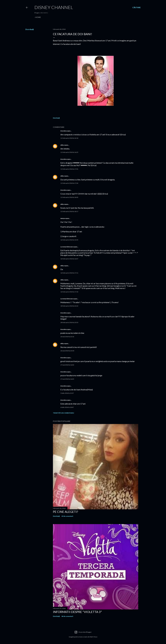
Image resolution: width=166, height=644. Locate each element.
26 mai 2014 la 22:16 (67, 337)
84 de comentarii (67, 616)
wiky (62, 145)
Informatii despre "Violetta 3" (77, 612)
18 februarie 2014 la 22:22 (69, 306)
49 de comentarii (67, 516)
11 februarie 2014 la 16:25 (69, 152)
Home (38, 17)
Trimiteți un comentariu (63, 413)
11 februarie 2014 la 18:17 (69, 211)
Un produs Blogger (83, 632)
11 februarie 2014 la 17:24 (69, 183)
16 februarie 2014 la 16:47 (69, 259)
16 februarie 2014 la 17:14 (69, 292)
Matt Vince (94, 637)
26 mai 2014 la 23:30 (67, 351)
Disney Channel (54, 7)
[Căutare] (136, 8)
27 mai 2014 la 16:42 (67, 365)
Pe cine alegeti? (65, 512)
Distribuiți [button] (30, 29)
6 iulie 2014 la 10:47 (67, 407)
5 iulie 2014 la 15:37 (67, 393)
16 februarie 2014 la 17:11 (69, 273)
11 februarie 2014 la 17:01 (69, 169)
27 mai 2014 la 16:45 (67, 379)
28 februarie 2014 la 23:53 (69, 322)
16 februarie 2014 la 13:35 (69, 240)
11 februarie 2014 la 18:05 (69, 197)
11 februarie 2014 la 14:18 (69, 138)
